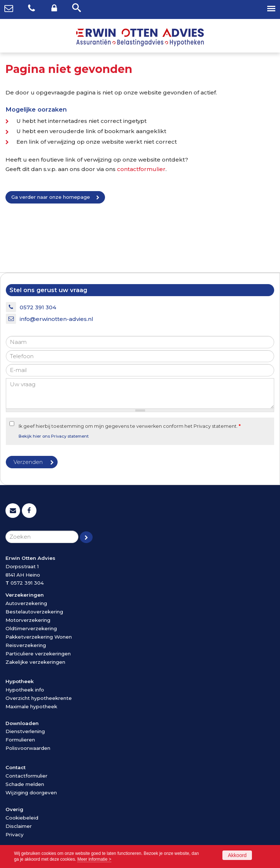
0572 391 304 (38, 307)
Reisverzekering (26, 645)
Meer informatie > (94, 859)
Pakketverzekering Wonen (39, 637)
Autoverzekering (26, 603)
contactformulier (141, 169)
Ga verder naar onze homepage (51, 197)
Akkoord (237, 855)
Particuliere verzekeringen (38, 654)
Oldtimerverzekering (31, 628)
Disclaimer (19, 826)
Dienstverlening (25, 731)
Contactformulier (26, 776)
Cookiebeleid (22, 818)
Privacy (15, 834)
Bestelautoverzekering (34, 612)
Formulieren (20, 740)
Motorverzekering (28, 620)
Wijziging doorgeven (31, 793)
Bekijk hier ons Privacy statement (54, 436)
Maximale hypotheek (31, 706)
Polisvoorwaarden (28, 748)
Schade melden (25, 784)
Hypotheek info (25, 690)
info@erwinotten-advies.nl (57, 319)
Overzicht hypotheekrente (39, 698)
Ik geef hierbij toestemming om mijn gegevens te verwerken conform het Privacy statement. (130, 426)
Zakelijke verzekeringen (35, 662)
